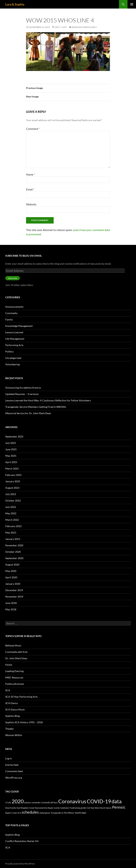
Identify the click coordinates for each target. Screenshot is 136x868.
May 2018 (11, 609)
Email (30, 189)
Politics (9, 351)
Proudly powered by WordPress (20, 864)
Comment (33, 129)
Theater (10, 729)
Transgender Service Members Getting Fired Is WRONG (36, 407)
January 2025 (13, 481)
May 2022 (11, 513)
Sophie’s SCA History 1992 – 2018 (24, 722)
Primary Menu (132, 4)
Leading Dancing (14, 671)
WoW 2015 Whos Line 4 (84, 27)
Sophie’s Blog (12, 716)
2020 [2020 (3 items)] (18, 801)
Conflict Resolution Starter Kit (22, 841)
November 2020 (14, 545)
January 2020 (13, 584)
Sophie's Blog (12, 835)
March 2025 (12, 468)
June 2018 (11, 603)
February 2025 (13, 475)
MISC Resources (14, 677)
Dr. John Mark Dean (16, 658)
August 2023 (12, 488)
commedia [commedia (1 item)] (36, 802)
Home (9, 665)
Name (30, 174)
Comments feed (14, 771)
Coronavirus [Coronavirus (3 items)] (72, 801)
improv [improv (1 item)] (109, 808)
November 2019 (14, 597)
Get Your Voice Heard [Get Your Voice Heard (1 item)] (96, 808)
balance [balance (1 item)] (28, 802)
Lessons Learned (14, 332)
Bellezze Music (13, 645)
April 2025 (11, 462)
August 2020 (12, 565)
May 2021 (11, 533)
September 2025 (14, 436)
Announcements (14, 307)
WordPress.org (14, 778)
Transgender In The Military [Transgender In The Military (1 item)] (63, 813)
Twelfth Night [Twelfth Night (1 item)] (80, 813)
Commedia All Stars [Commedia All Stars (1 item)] (49, 802)
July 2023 (11, 494)
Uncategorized (13, 358)
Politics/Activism (15, 684)
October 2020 (13, 552)
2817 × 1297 (61, 27)
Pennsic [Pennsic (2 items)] (119, 807)
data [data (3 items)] (117, 801)
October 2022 (13, 501)
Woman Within (14, 735)
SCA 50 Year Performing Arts (21, 697)
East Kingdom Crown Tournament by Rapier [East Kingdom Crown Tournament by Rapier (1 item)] (35, 808)
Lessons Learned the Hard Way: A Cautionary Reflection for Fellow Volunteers (48, 400)
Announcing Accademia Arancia (23, 388)
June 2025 (11, 449)
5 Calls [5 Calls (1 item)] (8, 802)
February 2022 (13, 526)
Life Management (15, 339)
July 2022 (11, 507)
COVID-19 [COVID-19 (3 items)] (99, 801)
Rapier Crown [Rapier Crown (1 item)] (11, 813)
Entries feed (12, 765)
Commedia (11, 313)
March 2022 (12, 520)
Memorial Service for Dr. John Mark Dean (28, 413)
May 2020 (11, 571)
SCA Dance (12, 703)
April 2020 (11, 577)
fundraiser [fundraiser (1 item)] (65, 808)
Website (31, 204)
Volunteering (12, 364)
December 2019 (14, 590)
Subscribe (13, 278)
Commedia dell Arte (16, 652)
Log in (9, 758)
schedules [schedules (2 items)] (30, 812)
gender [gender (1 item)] (83, 808)
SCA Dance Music (15, 709)
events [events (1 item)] (57, 808)
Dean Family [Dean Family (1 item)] (11, 808)
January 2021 (13, 539)
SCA (8, 690)
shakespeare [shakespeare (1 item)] (45, 813)
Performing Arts (14, 345)
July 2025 (11, 443)
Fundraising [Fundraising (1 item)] (75, 808)
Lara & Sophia (15, 4)
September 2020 (14, 558)
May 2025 (11, 456)
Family (9, 319)
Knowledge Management (19, 326)
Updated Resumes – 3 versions (22, 394)
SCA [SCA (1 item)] (19, 813)
